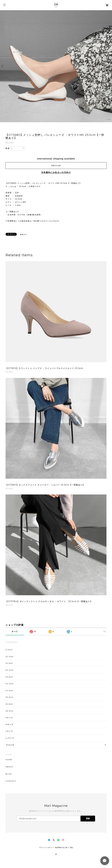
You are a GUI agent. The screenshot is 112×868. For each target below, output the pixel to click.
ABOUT (9, 767)
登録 (88, 818)
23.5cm (9, 677)
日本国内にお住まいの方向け (56, 172)
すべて (15, 632)
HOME (9, 760)
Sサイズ (9, 718)
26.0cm (10, 711)
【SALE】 (10, 745)
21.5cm (9, 650)
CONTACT (11, 781)
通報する (23, 234)
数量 (8, 148)
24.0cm (10, 684)
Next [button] (109, 66)
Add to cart (56, 166)
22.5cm (9, 663)
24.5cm (9, 690)
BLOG (9, 774)
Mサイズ (9, 724)
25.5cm (9, 704)
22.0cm (10, 656)
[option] (56, 66)
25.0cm (9, 697)
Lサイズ (9, 731)
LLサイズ (10, 738)
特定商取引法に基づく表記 (64, 848)
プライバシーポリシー (47, 848)
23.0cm (10, 670)
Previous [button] (3, 66)
